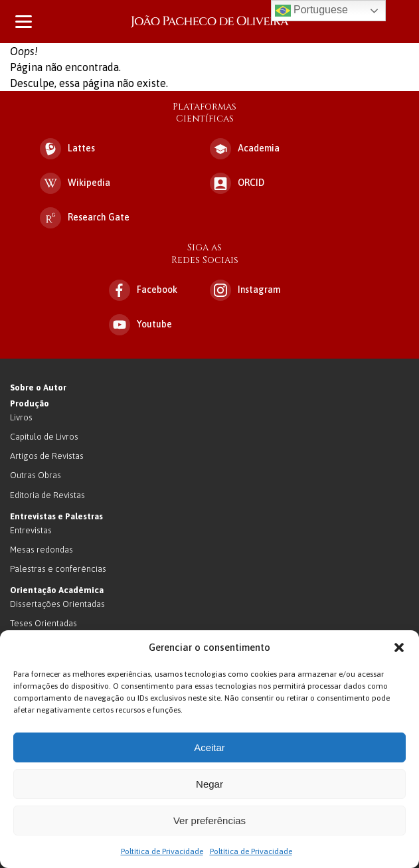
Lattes (67, 149)
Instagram (245, 290)
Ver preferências (209, 821)
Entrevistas (31, 530)
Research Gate (85, 218)
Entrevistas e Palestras (56, 516)
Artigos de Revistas (47, 456)
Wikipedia (75, 183)
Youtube (140, 325)
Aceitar (209, 747)
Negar (209, 784)
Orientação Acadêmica (57, 590)
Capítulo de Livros (44, 437)
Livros (21, 417)
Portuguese (311, 11)
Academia (245, 149)
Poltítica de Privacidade (162, 851)
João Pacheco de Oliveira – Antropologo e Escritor (210, 22)
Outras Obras (36, 475)
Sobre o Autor (38, 388)
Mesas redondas (42, 550)
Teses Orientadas (43, 623)
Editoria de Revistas (47, 495)
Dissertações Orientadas (57, 604)
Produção (30, 403)
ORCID (237, 183)
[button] (399, 648)
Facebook (143, 290)
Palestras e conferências (58, 569)
